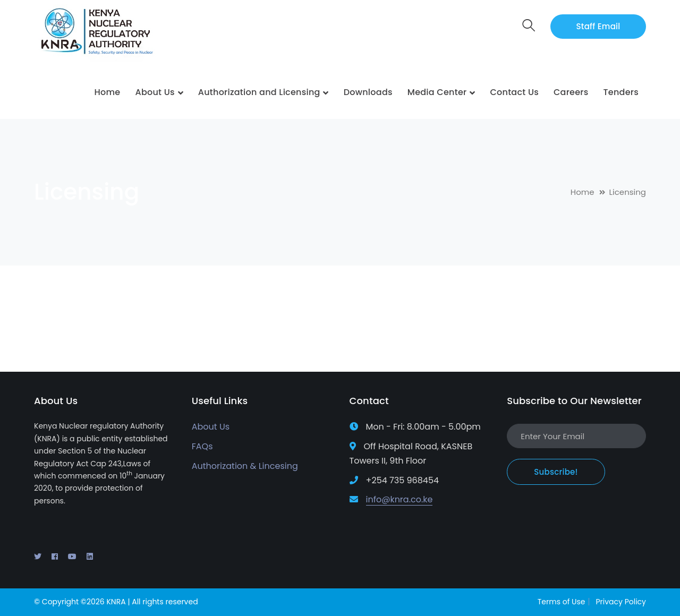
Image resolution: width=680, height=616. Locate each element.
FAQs (202, 446)
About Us (211, 427)
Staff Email (598, 26)
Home (583, 192)
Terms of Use (562, 602)
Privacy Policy (621, 602)
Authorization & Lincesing (245, 466)
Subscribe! (556, 472)
